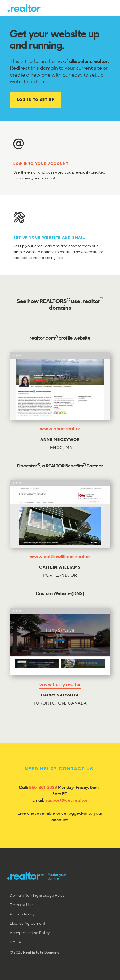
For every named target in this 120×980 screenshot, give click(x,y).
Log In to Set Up (36, 100)
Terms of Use (21, 905)
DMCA (15, 942)
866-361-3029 (43, 788)
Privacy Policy (22, 914)
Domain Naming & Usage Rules (37, 896)
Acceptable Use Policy (30, 933)
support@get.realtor (67, 801)
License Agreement (27, 924)
